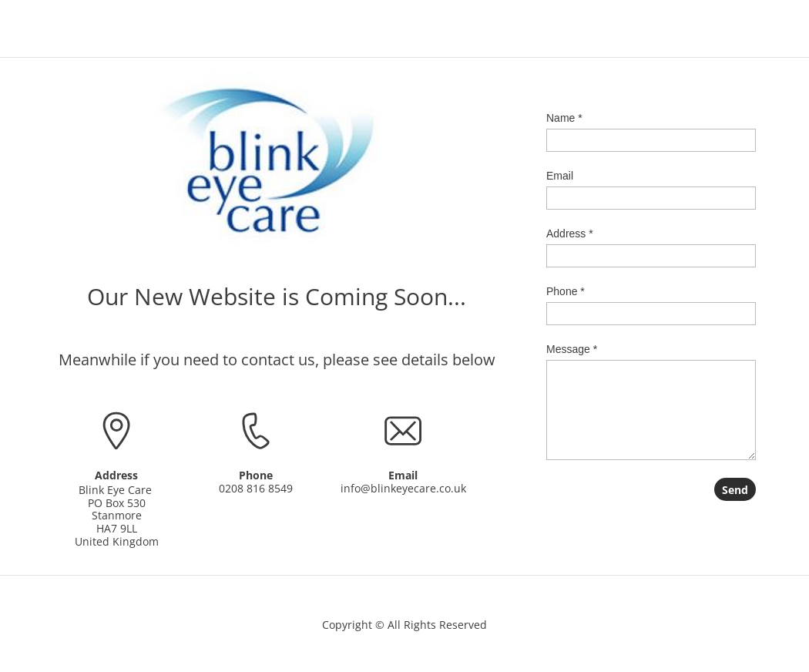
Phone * (566, 291)
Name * (564, 118)
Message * (572, 349)
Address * (570, 234)
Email (560, 176)
